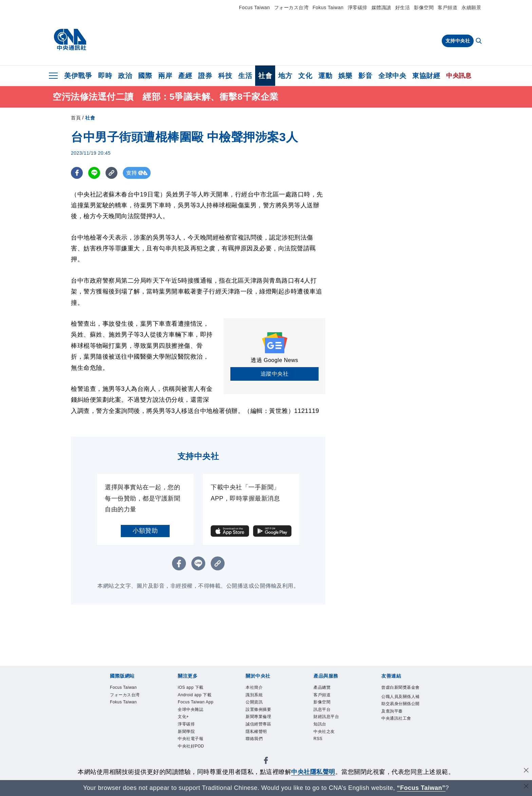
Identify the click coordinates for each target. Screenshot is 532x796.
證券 (205, 76)
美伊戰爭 (78, 76)
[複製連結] (111, 173)
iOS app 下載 (194, 688)
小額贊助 (145, 531)
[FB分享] (77, 173)
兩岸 (165, 76)
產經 (185, 76)
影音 (365, 76)
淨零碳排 (358, 7)
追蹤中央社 (275, 374)
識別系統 (257, 697)
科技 (225, 76)
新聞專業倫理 (262, 723)
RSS (319, 748)
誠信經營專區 (262, 731)
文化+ (185, 740)
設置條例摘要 (262, 714)
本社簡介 (257, 688)
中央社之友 (328, 740)
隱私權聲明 (260, 740)
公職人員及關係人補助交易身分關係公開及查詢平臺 (401, 719)
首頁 (76, 118)
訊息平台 (325, 714)
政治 (125, 76)
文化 (305, 76)
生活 (245, 76)
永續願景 (471, 7)
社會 (265, 76)
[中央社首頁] (70, 40)
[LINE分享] (94, 173)
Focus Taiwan (254, 7)
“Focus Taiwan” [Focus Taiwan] (421, 788)
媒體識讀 (381, 7)
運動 (325, 76)
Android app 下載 (197, 701)
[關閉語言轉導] (526, 787)
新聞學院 (189, 757)
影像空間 (424, 7)
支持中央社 (458, 41)
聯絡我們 (257, 748)
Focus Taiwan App (195, 718)
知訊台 (322, 731)
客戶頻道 (448, 7)
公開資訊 (257, 706)
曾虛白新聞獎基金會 (401, 693)
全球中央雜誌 (195, 731)
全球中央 (392, 76)
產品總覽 (325, 688)
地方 (285, 76)
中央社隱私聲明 (313, 772)
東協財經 (426, 76)
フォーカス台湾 (291, 7)
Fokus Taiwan (328, 7)
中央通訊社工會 (401, 741)
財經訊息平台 (330, 723)
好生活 (403, 7)
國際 (145, 76)
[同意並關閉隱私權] (526, 771)
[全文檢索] (479, 41)
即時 (105, 76)
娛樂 (345, 76)
